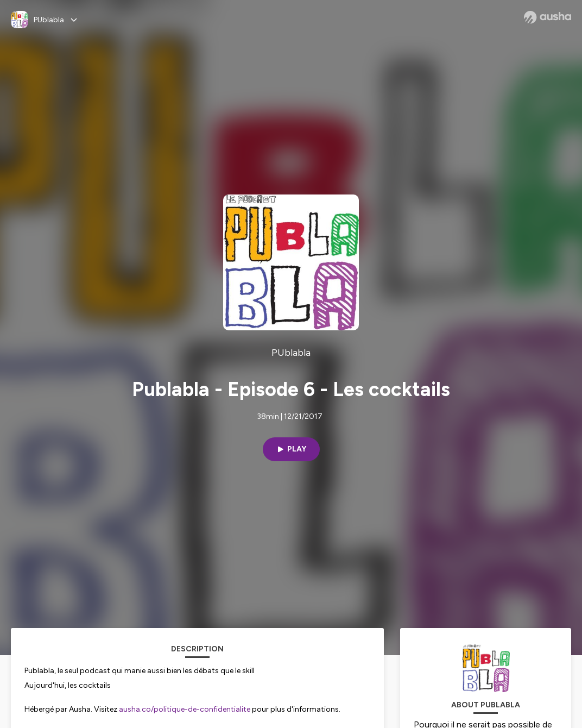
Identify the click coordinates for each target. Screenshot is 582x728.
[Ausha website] (548, 17)
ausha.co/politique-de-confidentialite (185, 709)
